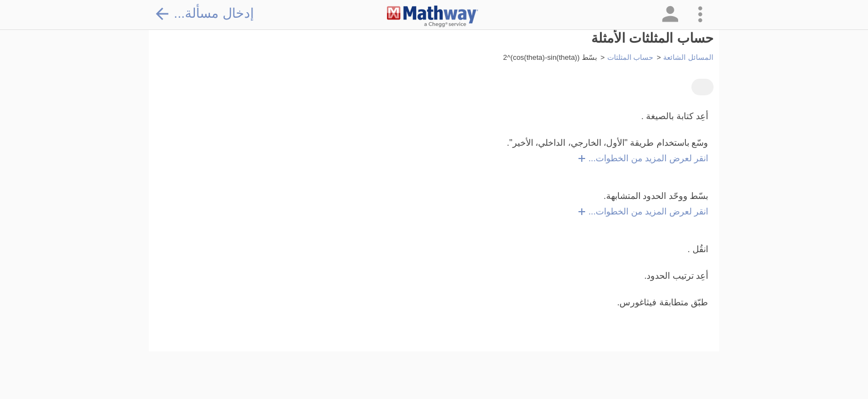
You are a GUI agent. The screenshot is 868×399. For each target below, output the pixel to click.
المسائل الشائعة (688, 57)
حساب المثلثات (631, 57)
